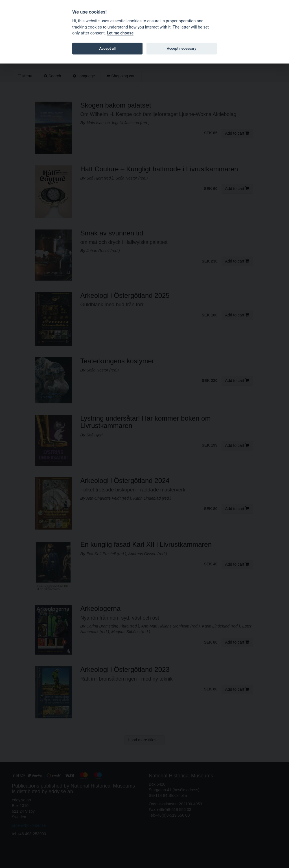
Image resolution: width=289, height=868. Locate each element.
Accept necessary (182, 48)
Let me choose (120, 33)
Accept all (108, 48)
